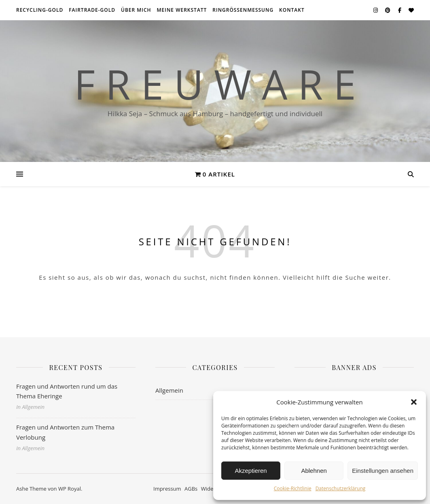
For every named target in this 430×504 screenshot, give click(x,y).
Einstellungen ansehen (383, 471)
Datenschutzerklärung (341, 488)
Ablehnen (314, 471)
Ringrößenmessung (243, 10)
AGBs (191, 489)
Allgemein (169, 390)
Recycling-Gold (40, 10)
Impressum (167, 489)
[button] (414, 402)
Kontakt (292, 10)
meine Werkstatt (182, 10)
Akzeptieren (251, 471)
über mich (136, 10)
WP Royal (70, 489)
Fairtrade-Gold (92, 10)
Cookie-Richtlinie (293, 488)
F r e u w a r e (215, 84)
